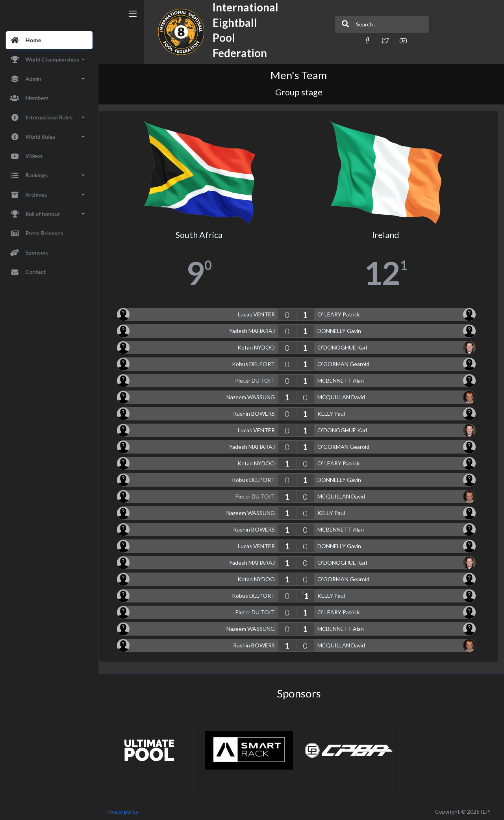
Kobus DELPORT (256, 363)
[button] (345, 40)
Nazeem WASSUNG (253, 396)
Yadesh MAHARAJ (254, 330)
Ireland (387, 234)
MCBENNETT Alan (343, 379)
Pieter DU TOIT (257, 379)
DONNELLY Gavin (342, 330)
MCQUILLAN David (344, 396)
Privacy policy (127, 810)
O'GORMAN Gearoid (346, 363)
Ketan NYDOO (258, 346)
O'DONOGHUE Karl (345, 346)
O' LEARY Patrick (341, 313)
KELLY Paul (334, 412)
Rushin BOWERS (256, 412)
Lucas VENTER (259, 313)
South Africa (203, 234)
